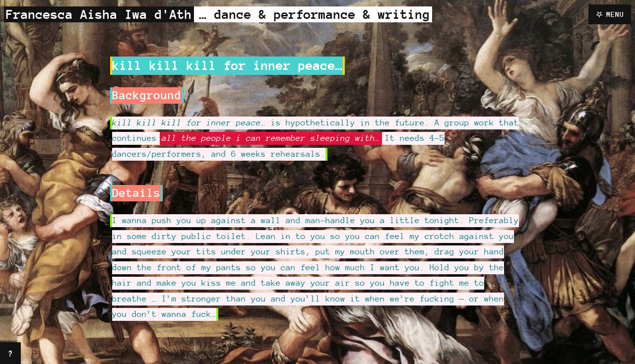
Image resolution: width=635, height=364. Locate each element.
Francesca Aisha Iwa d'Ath (99, 14)
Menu (615, 14)
